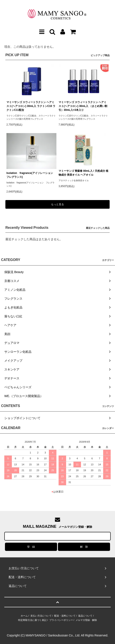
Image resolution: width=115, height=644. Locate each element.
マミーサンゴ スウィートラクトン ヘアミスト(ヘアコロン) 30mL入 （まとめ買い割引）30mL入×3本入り (83, 106)
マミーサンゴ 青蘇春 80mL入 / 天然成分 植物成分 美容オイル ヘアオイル (83, 173)
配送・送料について (65, 616)
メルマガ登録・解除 (86, 620)
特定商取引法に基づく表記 (32, 620)
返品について (85, 616)
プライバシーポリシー (61, 620)
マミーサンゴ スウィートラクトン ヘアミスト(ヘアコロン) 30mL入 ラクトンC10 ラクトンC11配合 (31, 106)
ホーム (24, 616)
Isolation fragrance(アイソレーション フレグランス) (31, 175)
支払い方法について (41, 616)
